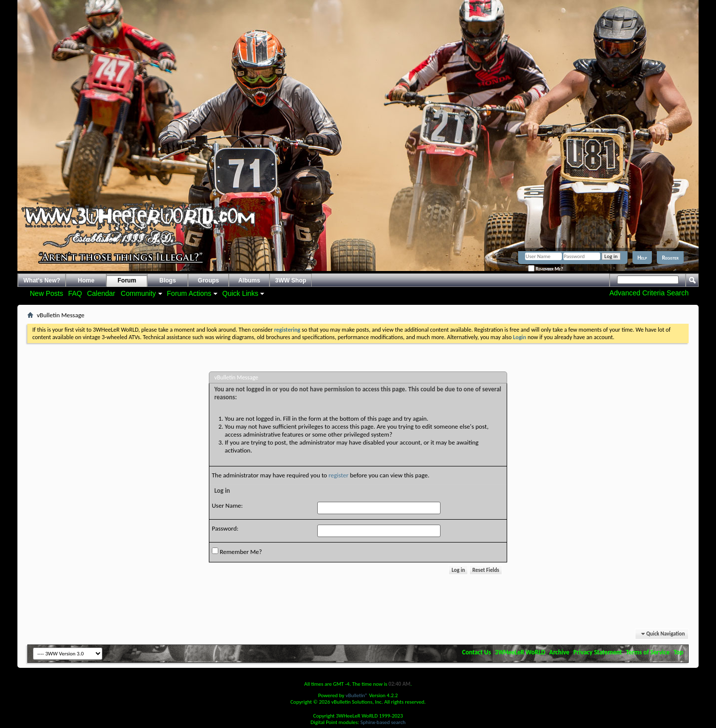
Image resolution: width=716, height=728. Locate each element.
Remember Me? (545, 269)
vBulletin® (357, 695)
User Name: (227, 505)
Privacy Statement (598, 652)
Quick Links (240, 293)
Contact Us (476, 652)
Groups (209, 280)
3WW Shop (291, 280)
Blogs (168, 280)
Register (670, 258)
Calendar (101, 293)
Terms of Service (648, 652)
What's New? (42, 280)
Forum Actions (189, 293)
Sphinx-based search (383, 722)
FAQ (75, 293)
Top (678, 652)
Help (642, 258)
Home (86, 280)
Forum (127, 280)
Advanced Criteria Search (649, 293)
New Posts (46, 293)
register (339, 475)
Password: (225, 528)
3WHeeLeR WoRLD (520, 652)
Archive (560, 652)
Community (138, 293)
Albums (249, 280)
